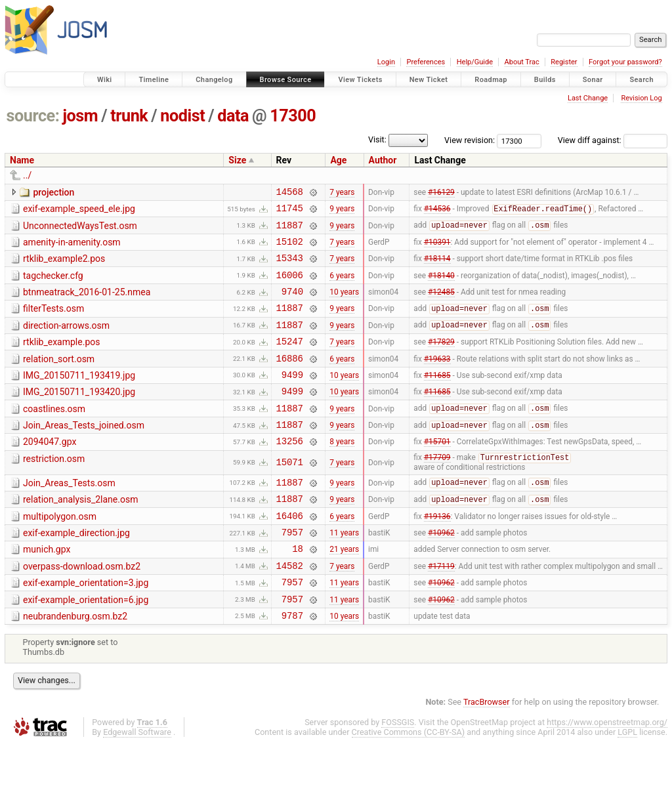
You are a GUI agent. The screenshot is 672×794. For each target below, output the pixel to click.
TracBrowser (487, 752)
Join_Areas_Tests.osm (69, 515)
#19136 (437, 553)
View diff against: (613, 140)
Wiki (105, 80)
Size (237, 160)
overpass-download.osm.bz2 (82, 608)
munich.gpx (47, 589)
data (233, 116)
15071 (290, 494)
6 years (342, 286)
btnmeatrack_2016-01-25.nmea (87, 304)
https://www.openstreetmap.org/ (607, 772)
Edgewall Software (137, 782)
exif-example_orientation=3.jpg (86, 627)
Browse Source (286, 80)
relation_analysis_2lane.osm (80, 533)
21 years (344, 591)
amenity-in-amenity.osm (72, 248)
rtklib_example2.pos (64, 266)
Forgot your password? (625, 62)
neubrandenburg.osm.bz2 (75, 664)
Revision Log (641, 98)
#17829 (441, 361)
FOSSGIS (398, 772)
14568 (290, 193)
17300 (293, 116)
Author (383, 160)
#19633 (437, 379)
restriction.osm (54, 490)
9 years (342, 212)
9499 (292, 398)
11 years (344, 572)
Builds (545, 80)
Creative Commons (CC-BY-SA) (409, 782)
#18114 (437, 268)
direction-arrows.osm (66, 341)
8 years (342, 472)
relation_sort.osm (59, 379)
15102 (290, 249)
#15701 (437, 472)
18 (298, 590)
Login (386, 62)
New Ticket (429, 80)
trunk (129, 116)
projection (53, 192)
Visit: (377, 139)
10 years (344, 305)
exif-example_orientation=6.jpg (86, 646)
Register (564, 62)
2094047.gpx (50, 471)
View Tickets (360, 80)
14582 (290, 609)
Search (641, 80)
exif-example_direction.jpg (76, 571)
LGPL (627, 782)
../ (27, 175)
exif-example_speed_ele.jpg (79, 211)
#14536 (437, 213)
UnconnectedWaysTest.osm (80, 230)
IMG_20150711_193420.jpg (79, 415)
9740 (292, 305)
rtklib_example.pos (61, 360)
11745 (290, 212)
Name (22, 160)
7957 (292, 572)
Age (338, 160)
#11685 (437, 398)
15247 (290, 361)
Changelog (214, 80)
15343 (290, 267)
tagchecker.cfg (53, 285)
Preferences (426, 62)
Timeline (154, 80)
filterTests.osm (53, 322)
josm (80, 116)
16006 (290, 286)
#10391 (437, 249)
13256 (290, 472)
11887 (290, 231)
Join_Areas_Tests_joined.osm (84, 453)
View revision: (470, 140)
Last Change (588, 98)
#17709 (437, 490)
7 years (342, 193)
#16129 (441, 193)
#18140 (441, 286)
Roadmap (491, 80)
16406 (290, 554)
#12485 (441, 305)
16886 (290, 380)
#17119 (441, 609)
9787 (292, 665)
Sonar (593, 80)
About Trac (522, 62)
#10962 (441, 572)
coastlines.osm (54, 434)
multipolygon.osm (60, 553)
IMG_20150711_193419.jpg (79, 397)
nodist (182, 116)
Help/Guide (475, 62)
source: (33, 116)
